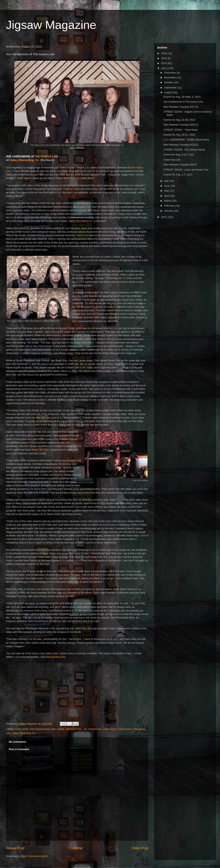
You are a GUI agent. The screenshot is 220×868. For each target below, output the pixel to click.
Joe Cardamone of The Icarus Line (183, 102)
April (167, 196)
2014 (164, 63)
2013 (164, 68)
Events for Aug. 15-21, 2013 (179, 135)
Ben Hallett (58, 729)
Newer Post (15, 848)
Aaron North (22, 729)
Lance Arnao (110, 729)
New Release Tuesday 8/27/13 (181, 107)
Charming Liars (172, 160)
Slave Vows (125, 729)
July (167, 181)
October (169, 82)
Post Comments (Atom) (35, 856)
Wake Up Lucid (40, 450)
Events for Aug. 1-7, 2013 (178, 175)
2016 (164, 53)
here (56, 653)
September (171, 88)
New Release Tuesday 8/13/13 (181, 145)
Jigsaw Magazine (51, 25)
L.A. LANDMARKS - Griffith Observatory (186, 140)
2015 (164, 58)
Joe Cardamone (92, 729)
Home (78, 848)
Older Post (140, 848)
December (170, 73)
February (170, 206)
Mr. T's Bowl (126, 278)
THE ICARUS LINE (46, 156)
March (168, 201)
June (167, 186)
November (170, 78)
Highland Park (74, 729)
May (167, 191)
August (169, 92)
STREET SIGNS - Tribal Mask (180, 130)
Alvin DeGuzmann (40, 729)
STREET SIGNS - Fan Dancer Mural (184, 150)
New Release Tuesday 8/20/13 (181, 125)
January (169, 211)
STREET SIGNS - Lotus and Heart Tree (186, 170)
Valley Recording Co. (25, 160)
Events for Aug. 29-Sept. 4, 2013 (182, 97)
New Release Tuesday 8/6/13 (180, 165)
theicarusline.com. (56, 657)
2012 (164, 217)
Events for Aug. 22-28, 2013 (179, 120)
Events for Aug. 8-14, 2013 (179, 155)
